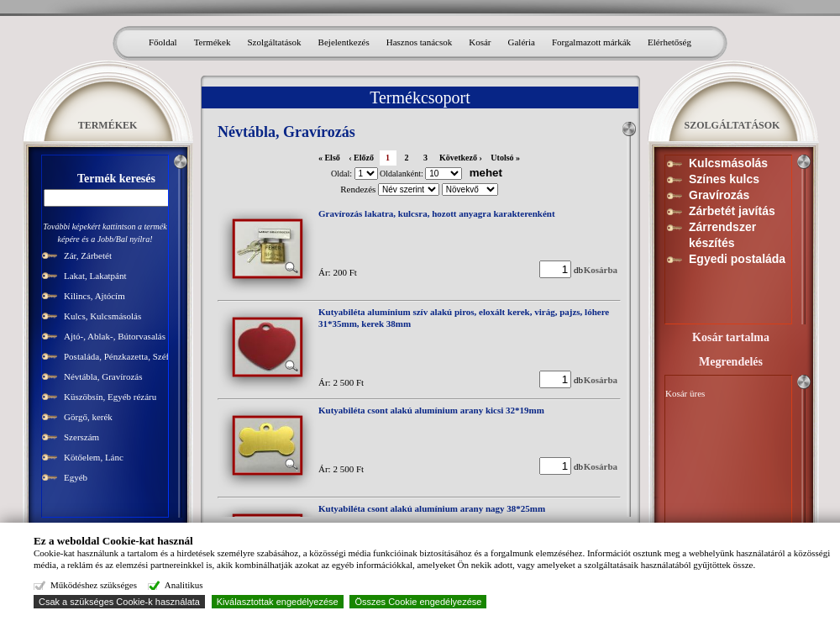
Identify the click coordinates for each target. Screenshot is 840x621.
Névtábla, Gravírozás (103, 376)
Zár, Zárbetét (88, 255)
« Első (329, 158)
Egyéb (76, 477)
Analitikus (182, 585)
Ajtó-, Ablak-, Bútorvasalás (115, 336)
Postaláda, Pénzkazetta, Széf (116, 356)
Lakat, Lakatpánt (95, 276)
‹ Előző (361, 158)
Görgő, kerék (88, 417)
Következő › (461, 158)
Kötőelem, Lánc (94, 457)
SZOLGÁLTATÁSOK (732, 125)
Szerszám (81, 437)
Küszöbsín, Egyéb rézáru (110, 397)
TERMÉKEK (108, 125)
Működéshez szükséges (93, 585)
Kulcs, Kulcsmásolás (102, 316)
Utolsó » (505, 158)
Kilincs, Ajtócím (94, 296)
